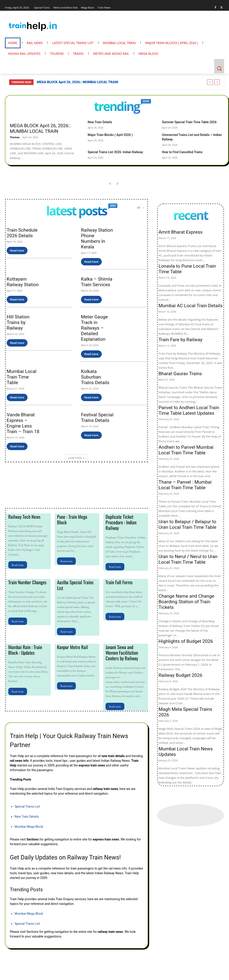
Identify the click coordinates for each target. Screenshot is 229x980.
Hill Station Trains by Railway (18, 322)
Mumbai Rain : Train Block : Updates (24, 648)
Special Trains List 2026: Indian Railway (111, 147)
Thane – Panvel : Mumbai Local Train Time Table (185, 485)
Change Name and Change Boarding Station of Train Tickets (186, 602)
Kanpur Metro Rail (72, 646)
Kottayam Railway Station (23, 282)
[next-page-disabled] (117, 184)
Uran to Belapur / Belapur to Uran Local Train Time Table (187, 524)
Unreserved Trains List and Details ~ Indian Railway (193, 134)
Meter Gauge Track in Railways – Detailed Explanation (94, 328)
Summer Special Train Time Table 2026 (185, 122)
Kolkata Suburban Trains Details (95, 377)
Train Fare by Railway (180, 340)
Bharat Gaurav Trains (180, 374)
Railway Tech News (23, 516)
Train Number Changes (26, 581)
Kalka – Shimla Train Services (97, 282)
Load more (77, 458)
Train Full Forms (119, 581)
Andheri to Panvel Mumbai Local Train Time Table (186, 450)
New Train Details (98, 122)
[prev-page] (110, 184)
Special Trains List (27, 804)
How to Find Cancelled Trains (179, 147)
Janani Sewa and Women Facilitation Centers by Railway (125, 651)
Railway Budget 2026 (180, 675)
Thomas (15, 137)
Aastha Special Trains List (74, 584)
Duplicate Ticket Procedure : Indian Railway (120, 522)
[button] (219, 68)
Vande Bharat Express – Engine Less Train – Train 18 (23, 423)
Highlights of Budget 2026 (186, 641)
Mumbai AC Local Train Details (191, 306)
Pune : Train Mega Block (76, 516)
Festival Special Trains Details (97, 418)
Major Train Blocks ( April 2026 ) (107, 134)
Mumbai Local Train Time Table (22, 377)
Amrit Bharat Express (181, 232)
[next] (217, 82)
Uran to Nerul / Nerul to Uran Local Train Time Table (188, 559)
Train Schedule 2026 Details (22, 233)
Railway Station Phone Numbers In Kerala (97, 238)
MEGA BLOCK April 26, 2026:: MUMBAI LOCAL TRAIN (78, 82)
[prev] (210, 82)
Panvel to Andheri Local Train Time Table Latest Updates (189, 410)
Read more (17, 251)
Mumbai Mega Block (29, 824)
